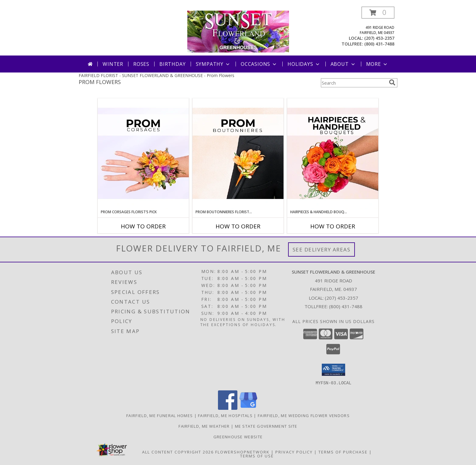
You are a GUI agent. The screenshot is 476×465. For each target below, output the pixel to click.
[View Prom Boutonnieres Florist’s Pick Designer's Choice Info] (238, 154)
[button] (378, 13)
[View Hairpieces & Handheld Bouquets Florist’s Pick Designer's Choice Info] (333, 154)
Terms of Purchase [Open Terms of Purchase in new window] (343, 452)
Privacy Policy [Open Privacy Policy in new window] (294, 452)
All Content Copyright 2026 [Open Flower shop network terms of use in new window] (178, 452)
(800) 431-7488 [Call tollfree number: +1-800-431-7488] (379, 44)
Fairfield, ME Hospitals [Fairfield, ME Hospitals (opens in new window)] (225, 415)
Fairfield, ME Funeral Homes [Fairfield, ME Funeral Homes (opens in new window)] (160, 415)
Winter (113, 64)
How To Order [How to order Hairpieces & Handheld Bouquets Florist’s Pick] (333, 226)
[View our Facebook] (228, 408)
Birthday (172, 64)
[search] (392, 83)
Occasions (259, 64)
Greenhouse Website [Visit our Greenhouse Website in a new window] (238, 436)
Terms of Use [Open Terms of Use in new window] (257, 456)
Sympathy (213, 64)
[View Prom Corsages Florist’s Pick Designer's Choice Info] (143, 154)
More (377, 64)
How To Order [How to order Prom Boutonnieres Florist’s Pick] (238, 226)
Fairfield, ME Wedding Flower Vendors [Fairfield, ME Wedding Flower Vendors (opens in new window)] (304, 415)
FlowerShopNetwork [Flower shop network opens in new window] (242, 452)
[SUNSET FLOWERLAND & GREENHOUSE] (238, 31)
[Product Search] (354, 83)
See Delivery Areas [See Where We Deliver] (322, 249)
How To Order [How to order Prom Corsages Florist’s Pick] (143, 226)
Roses (141, 64)
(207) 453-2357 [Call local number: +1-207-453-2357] (379, 38)
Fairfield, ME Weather (204, 426)
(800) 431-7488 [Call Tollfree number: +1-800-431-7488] (346, 306)
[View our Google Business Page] (248, 408)
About (343, 64)
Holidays (304, 64)
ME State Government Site (266, 426)
